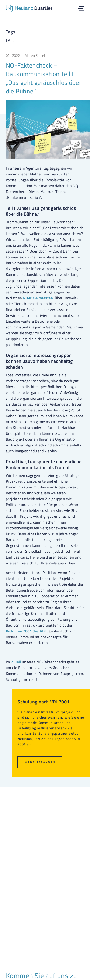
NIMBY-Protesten (38, 298)
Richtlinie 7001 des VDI (26, 631)
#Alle (10, 40)
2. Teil (16, 662)
